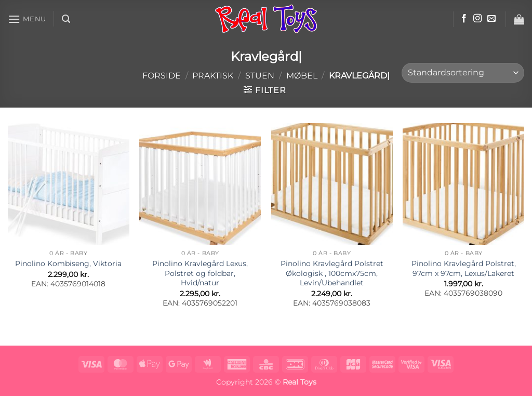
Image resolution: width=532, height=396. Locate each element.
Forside (162, 76)
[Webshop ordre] (463, 73)
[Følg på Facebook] (464, 19)
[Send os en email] (491, 19)
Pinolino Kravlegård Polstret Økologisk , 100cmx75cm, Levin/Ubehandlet (332, 273)
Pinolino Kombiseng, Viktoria (68, 263)
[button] (27, 19)
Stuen (260, 76)
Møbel (302, 76)
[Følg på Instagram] (477, 19)
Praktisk (213, 76)
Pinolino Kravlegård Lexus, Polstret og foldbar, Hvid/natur (200, 273)
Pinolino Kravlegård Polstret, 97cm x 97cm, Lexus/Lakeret (464, 268)
